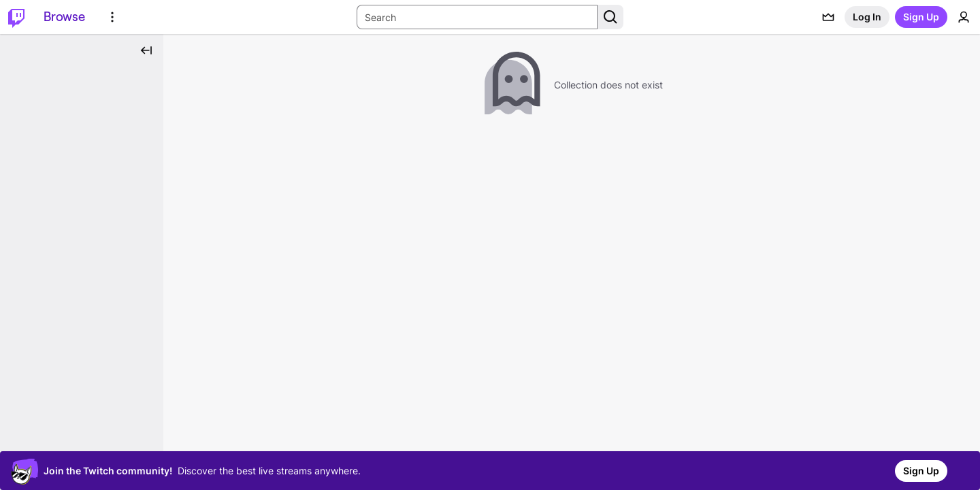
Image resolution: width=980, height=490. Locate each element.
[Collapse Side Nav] (146, 50)
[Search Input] (477, 17)
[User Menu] (964, 17)
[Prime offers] (828, 17)
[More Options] (112, 17)
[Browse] (64, 17)
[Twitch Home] (16, 17)
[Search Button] (610, 17)
